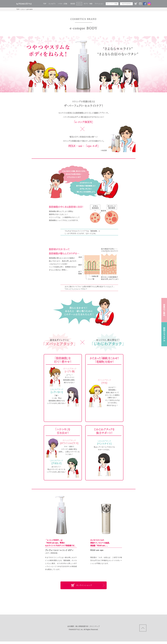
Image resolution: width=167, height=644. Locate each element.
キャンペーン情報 (112, 4)
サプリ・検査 (88, 4)
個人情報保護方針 (82, 629)
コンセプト (52, 4)
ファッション (99, 4)
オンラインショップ (84, 586)
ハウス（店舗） (63, 4)
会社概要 (71, 629)
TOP (45, 4)
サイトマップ (95, 629)
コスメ (79, 4)
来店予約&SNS (126, 4)
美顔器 (73, 4)
